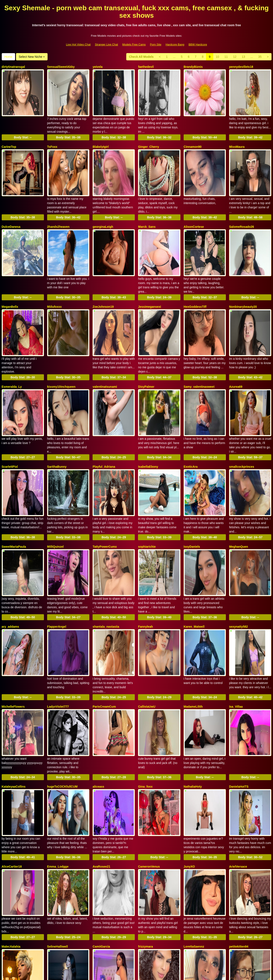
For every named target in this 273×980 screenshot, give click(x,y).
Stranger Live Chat (106, 44)
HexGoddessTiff (195, 279)
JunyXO (189, 775)
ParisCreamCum (104, 633)
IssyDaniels (192, 492)
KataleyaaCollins (14, 704)
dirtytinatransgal (13, 67)
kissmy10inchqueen (61, 350)
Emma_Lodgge (58, 775)
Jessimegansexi (149, 279)
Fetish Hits (152, 974)
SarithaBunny (57, 421)
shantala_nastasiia (106, 562)
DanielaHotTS (239, 704)
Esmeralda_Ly (12, 350)
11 (226, 57)
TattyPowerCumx (105, 492)
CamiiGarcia (101, 846)
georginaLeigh (103, 208)
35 (260, 57)
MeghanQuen (239, 492)
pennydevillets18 (241, 67)
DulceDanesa (11, 208)
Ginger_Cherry (148, 138)
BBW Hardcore (198, 44)
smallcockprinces (242, 421)
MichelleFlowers (13, 633)
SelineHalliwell (57, 846)
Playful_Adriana (104, 421)
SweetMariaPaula (14, 492)
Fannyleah (145, 562)
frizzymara (145, 846)
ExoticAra (191, 421)
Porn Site (156, 44)
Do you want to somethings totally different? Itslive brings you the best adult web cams (136, 939)
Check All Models (141, 57)
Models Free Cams (134, 44)
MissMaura (237, 138)
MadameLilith (193, 633)
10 (218, 57)
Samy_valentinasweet (199, 350)
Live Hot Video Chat (78, 44)
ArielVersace (238, 775)
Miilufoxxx (54, 279)
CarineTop (9, 138)
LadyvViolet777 (58, 633)
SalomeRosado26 (242, 208)
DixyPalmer (146, 350)
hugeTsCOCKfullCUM (62, 704)
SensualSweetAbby (61, 67)
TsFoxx (52, 138)
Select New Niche (32, 57)
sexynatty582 (238, 562)
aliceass (98, 704)
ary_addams (10, 562)
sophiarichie (147, 492)
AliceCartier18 (12, 775)
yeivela (98, 67)
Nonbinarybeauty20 (243, 279)
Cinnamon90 (193, 138)
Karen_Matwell (194, 562)
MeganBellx (10, 279)
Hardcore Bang (175, 44)
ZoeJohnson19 (103, 279)
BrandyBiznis (193, 67)
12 (235, 57)
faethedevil (146, 67)
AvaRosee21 (101, 775)
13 (243, 57)
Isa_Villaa (236, 633)
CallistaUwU (147, 633)
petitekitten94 (239, 846)
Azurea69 (236, 350)
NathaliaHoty (193, 704)
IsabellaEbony (148, 421)
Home (8, 57)
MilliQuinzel (55, 492)
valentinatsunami (105, 350)
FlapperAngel (57, 562)
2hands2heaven (58, 208)
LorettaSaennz (194, 846)
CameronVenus (149, 775)
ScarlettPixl (10, 421)
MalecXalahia (11, 846)
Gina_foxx (145, 704)
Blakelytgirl (101, 138)
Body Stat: (23, 128)
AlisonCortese (194, 208)
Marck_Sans (147, 208)
